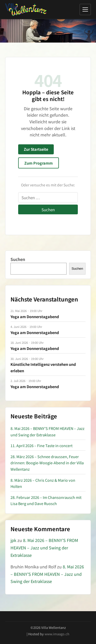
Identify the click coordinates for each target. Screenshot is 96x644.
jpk (13, 540)
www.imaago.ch (57, 634)
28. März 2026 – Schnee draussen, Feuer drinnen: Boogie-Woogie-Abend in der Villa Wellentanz (47, 463)
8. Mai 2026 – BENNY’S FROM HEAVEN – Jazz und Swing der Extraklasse (44, 548)
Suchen (18, 259)
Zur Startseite (36, 149)
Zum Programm (39, 163)
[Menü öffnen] (85, 9)
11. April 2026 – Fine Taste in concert (41, 445)
